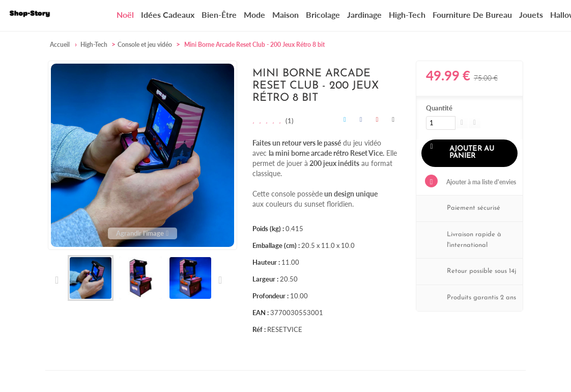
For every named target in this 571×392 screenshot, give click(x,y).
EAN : (261, 313)
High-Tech (407, 15)
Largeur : (265, 279)
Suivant (220, 280)
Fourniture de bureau (472, 15)
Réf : (259, 329)
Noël (125, 15)
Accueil (60, 45)
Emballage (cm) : (276, 245)
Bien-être (219, 15)
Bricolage (323, 15)
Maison (285, 15)
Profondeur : (270, 296)
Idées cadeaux (168, 15)
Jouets (531, 15)
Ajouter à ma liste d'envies (480, 182)
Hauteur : (266, 262)
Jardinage (364, 15)
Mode (254, 15)
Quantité (439, 108)
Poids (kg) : (268, 229)
